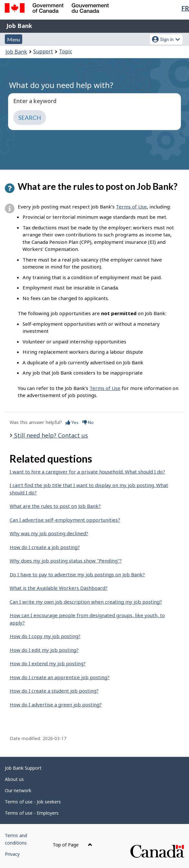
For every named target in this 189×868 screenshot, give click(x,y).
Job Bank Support (23, 768)
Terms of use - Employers (32, 813)
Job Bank (19, 26)
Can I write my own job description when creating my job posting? (86, 602)
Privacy (12, 854)
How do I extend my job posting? (48, 663)
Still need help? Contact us (50, 435)
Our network (18, 790)
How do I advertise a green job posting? (56, 704)
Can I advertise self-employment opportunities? (65, 520)
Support (43, 51)
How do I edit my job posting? (44, 650)
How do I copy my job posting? (45, 636)
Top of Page (73, 845)
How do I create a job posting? (45, 547)
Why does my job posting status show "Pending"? (66, 561)
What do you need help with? (61, 85)
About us (14, 779)
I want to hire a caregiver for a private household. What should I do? (87, 472)
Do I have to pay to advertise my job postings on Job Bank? (77, 574)
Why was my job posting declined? (49, 533)
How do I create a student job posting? (54, 691)
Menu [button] (14, 39)
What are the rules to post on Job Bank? (55, 506)
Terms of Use (131, 207)
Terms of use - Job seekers (33, 802)
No (88, 422)
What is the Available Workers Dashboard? (59, 588)
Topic (66, 51)
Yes (72, 422)
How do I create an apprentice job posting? (60, 677)
